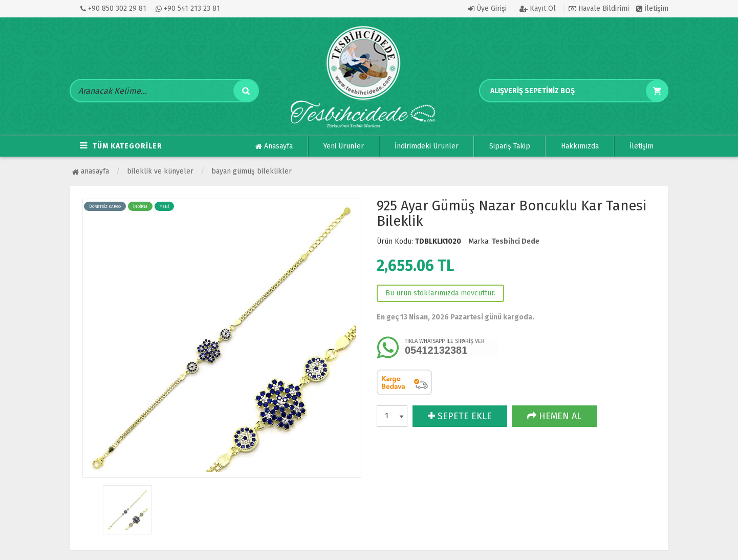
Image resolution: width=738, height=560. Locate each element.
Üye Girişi (487, 8)
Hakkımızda (580, 146)
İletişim (652, 8)
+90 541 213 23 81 (188, 8)
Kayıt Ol (538, 8)
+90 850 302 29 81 (113, 8)
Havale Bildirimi (599, 8)
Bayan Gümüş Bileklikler (252, 171)
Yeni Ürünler (344, 146)
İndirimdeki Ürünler (427, 146)
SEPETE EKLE (460, 416)
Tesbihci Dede (516, 241)
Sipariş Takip (510, 146)
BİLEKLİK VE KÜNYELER (160, 171)
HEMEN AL (554, 416)
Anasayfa (274, 146)
